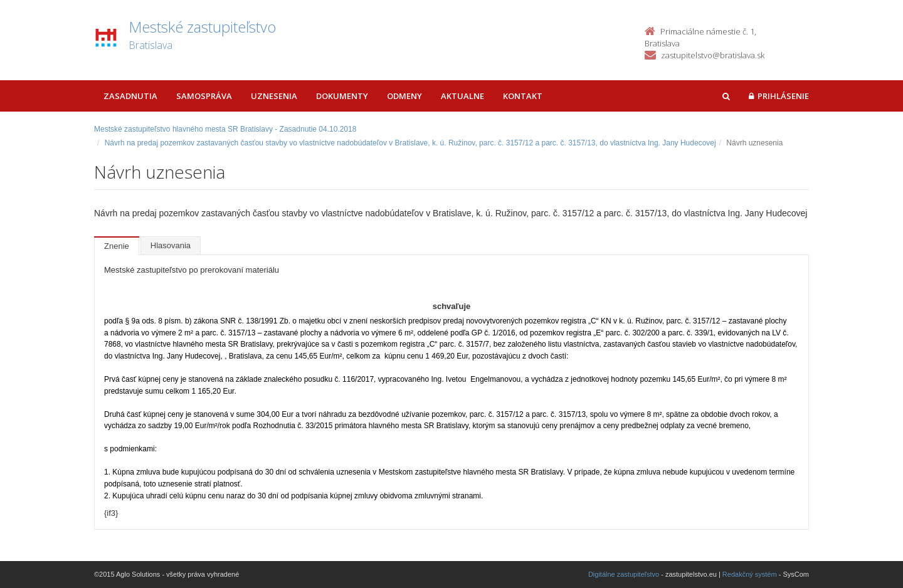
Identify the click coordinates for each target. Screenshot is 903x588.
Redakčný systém (750, 574)
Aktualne (462, 96)
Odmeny (404, 96)
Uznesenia (274, 96)
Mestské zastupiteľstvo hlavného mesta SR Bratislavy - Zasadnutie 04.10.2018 (225, 129)
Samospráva (204, 96)
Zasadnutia (130, 96)
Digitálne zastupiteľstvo (624, 574)
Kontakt (523, 96)
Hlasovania (171, 245)
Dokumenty (342, 96)
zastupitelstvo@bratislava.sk (713, 55)
